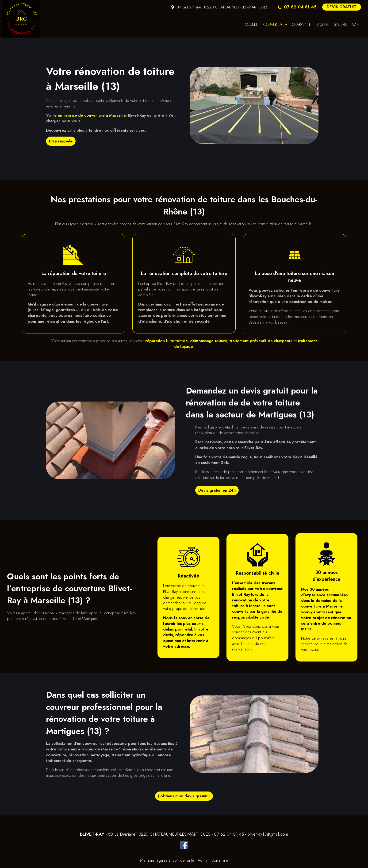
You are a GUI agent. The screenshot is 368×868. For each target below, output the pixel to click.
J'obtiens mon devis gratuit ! (184, 796)
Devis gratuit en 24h (217, 490)
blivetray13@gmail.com (268, 834)
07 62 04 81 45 (229, 834)
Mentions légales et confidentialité (167, 860)
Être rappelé (61, 141)
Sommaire (220, 860)
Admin (203, 860)
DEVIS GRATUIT (342, 7)
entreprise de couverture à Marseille (92, 115)
